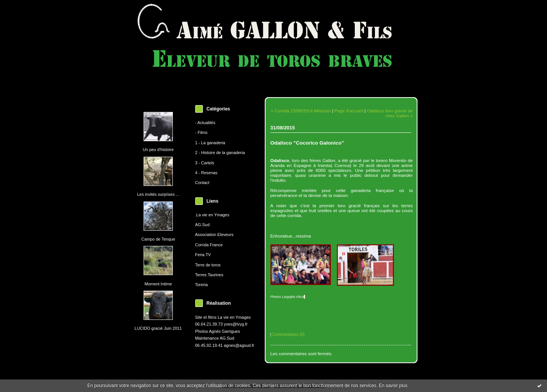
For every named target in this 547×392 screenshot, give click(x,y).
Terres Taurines (209, 275)
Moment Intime (158, 284)
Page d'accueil (349, 111)
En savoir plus (393, 386)
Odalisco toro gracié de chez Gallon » (390, 113)
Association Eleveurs (214, 235)
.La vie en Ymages (212, 215)
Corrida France (209, 245)
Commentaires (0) (289, 334)
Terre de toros (208, 265)
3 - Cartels (205, 163)
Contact (202, 183)
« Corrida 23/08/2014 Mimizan (301, 111)
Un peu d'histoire (158, 150)
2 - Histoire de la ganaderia (220, 153)
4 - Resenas (206, 173)
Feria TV (203, 255)
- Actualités (205, 123)
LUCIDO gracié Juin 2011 (158, 328)
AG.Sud (202, 225)
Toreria (202, 285)
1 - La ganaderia (210, 143)
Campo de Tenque (158, 239)
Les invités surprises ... (158, 194)
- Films (202, 132)
